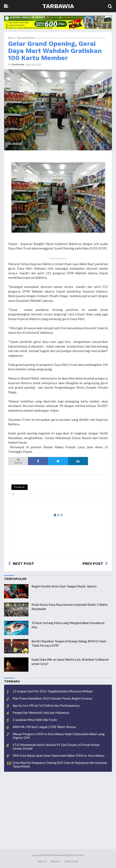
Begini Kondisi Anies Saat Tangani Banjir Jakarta (64, 586)
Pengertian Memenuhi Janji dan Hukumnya (41, 713)
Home (12, 38)
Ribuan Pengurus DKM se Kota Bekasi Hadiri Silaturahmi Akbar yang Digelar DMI (59, 736)
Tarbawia (58, 6)
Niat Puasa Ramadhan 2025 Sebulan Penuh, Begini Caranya (52, 698)
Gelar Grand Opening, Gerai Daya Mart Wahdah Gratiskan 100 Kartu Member (55, 51)
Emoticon (20, 487)
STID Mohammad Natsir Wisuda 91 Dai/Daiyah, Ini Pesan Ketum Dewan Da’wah (56, 747)
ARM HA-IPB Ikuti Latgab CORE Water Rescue (44, 727)
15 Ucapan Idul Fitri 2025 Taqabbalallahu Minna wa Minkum (53, 691)
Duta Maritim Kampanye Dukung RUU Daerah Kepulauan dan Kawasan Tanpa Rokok (60, 764)
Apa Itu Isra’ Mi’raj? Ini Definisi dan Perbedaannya (46, 705)
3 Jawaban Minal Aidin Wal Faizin (35, 720)
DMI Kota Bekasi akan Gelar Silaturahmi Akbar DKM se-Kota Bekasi (58, 755)
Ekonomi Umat (26, 38)
